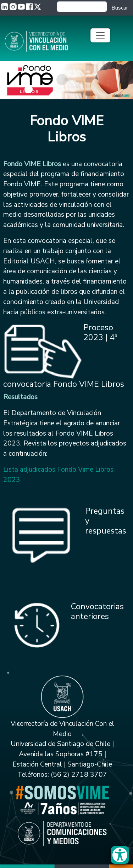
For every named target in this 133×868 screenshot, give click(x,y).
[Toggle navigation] (100, 35)
